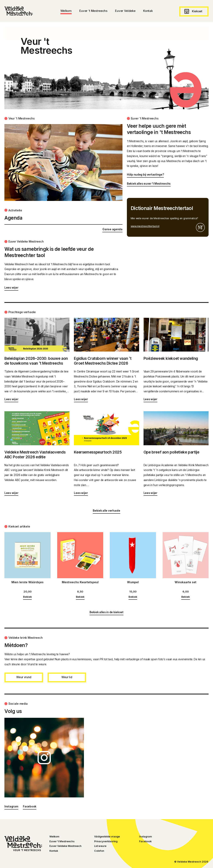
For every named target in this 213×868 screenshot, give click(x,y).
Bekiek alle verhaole (106, 511)
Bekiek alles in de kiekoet (106, 612)
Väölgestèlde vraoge (107, 837)
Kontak (54, 851)
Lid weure (100, 846)
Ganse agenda (112, 229)
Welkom (54, 837)
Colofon (99, 851)
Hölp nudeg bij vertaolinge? (145, 175)
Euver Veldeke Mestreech (65, 846)
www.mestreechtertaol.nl (145, 226)
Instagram (11, 806)
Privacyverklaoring (106, 841)
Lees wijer (11, 288)
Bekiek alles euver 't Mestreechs (149, 184)
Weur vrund (24, 677)
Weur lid (67, 677)
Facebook (30, 806)
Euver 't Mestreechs (62, 841)
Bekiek (27, 597)
